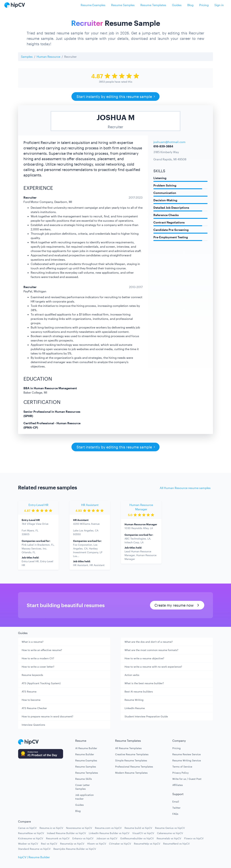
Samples (27, 57)
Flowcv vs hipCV (194, 838)
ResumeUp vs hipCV (72, 844)
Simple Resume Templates (131, 760)
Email (176, 802)
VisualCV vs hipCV (143, 833)
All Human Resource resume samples (185, 488)
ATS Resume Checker (34, 708)
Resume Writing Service (187, 760)
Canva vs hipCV (27, 828)
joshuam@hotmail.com (169, 142)
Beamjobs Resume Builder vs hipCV (75, 849)
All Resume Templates (128, 748)
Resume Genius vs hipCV (170, 828)
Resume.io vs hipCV (51, 828)
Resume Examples (93, 5)
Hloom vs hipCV (97, 844)
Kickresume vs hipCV (31, 838)
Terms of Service (182, 767)
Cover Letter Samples (82, 787)
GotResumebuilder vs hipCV (137, 838)
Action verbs (132, 675)
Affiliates (178, 785)
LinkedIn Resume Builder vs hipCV (109, 833)
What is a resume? (33, 642)
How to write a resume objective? (144, 658)
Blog (190, 5)
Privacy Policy (180, 773)
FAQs (175, 814)
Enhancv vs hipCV (83, 838)
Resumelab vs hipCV (169, 838)
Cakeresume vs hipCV (170, 833)
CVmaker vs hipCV (120, 844)
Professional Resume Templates (134, 767)
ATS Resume (29, 691)
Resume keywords (32, 675)
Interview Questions (33, 725)
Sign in (219, 5)
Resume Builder (85, 754)
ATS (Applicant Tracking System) (41, 683)
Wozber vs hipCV (28, 844)
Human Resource (48, 57)
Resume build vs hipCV (138, 828)
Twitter (176, 808)
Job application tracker (84, 797)
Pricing (204, 5)
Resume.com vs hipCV (108, 828)
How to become (31, 700)
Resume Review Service (187, 754)
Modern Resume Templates (131, 773)
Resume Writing (134, 700)
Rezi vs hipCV (49, 844)
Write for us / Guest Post (187, 779)
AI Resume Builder (86, 748)
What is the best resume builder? (144, 683)
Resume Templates (153, 5)
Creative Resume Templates (132, 754)
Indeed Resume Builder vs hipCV (66, 833)
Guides (177, 5)
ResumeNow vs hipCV (31, 833)
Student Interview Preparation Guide (146, 716)
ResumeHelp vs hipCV (147, 844)
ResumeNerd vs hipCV (176, 844)
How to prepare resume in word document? (47, 716)
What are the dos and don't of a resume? (149, 642)
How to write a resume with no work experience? (153, 667)
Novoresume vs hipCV (79, 828)
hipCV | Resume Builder (34, 857)
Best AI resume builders (139, 691)
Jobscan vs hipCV (107, 838)
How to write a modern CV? (38, 658)
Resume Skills (84, 779)
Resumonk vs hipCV (58, 838)
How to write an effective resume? (42, 650)
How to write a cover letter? (38, 667)
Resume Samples (123, 5)
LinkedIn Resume (135, 708)
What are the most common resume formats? (151, 650)
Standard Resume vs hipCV (34, 849)
